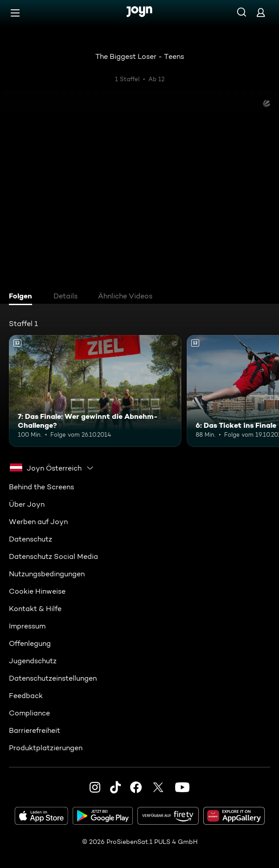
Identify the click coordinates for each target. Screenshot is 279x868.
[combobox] (52, 468)
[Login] (261, 12)
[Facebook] (136, 787)
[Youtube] (182, 787)
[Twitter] (158, 787)
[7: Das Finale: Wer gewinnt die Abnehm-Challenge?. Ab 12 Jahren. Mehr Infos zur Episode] (95, 391)
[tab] (23, 297)
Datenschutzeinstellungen (53, 678)
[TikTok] (115, 787)
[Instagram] (95, 787)
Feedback (26, 696)
